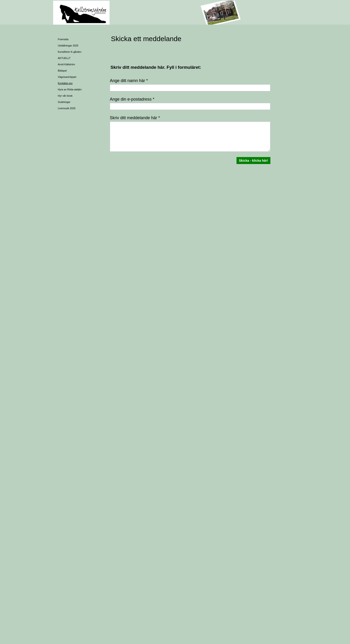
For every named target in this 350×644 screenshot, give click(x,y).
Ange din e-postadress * (132, 99)
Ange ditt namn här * (129, 81)
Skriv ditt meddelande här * (135, 118)
